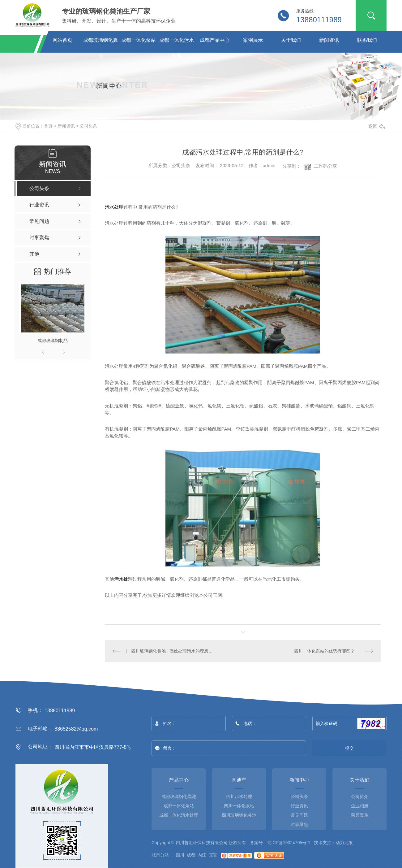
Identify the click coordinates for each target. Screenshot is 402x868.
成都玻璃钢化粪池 (101, 43)
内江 (202, 855)
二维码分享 (325, 166)
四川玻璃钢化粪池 (239, 815)
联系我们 (367, 40)
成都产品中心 (215, 40)
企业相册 (360, 806)
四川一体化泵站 (239, 806)
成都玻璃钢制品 (53, 341)
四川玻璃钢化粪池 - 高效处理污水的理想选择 (174, 651)
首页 (48, 126)
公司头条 (88, 126)
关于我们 (291, 40)
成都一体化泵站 (139, 40)
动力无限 (344, 843)
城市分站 (160, 855)
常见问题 (299, 815)
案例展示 (253, 40)
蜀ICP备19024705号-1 (289, 843)
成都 (191, 855)
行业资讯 (299, 806)
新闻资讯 (329, 40)
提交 (350, 748)
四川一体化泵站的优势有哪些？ (324, 651)
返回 (377, 126)
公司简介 (360, 796)
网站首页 (62, 40)
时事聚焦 (299, 824)
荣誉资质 (360, 815)
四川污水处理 (239, 796)
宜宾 (213, 855)
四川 (180, 855)
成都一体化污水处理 (177, 43)
